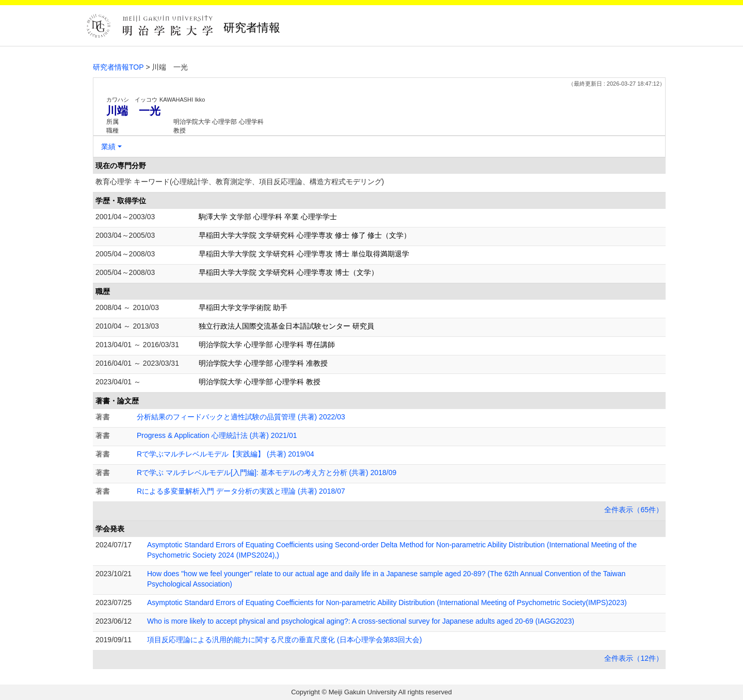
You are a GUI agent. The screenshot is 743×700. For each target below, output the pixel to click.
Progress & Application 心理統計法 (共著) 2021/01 (217, 435)
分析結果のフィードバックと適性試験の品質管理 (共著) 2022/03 (241, 417)
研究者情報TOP (118, 67)
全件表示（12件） (634, 658)
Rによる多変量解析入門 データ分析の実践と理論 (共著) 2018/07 (241, 491)
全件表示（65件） (634, 510)
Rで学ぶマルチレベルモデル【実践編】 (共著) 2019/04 (225, 454)
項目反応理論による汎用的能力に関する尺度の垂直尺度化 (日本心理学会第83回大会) (285, 640)
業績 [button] (108, 146)
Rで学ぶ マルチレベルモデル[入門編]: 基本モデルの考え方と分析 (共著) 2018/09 (266, 473)
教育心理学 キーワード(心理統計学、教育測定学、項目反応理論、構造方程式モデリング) (240, 182)
